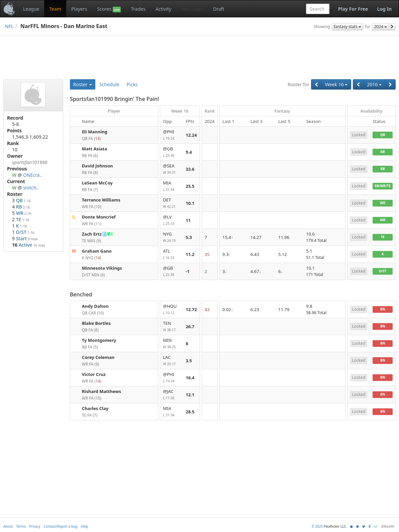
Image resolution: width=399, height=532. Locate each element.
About (8, 526)
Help (85, 526)
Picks (132, 84)
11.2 (190, 254)
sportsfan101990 (30, 162)
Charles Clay (95, 408)
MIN (172, 344)
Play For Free (353, 9)
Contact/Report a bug (61, 526)
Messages (192, 9)
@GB (172, 152)
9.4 (189, 152)
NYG (172, 237)
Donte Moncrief (99, 217)
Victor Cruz (94, 374)
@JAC (172, 395)
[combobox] (318, 9)
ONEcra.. (33, 175)
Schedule (109, 84)
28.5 (190, 412)
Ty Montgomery (99, 340)
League (31, 9)
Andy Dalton (95, 306)
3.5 (189, 361)
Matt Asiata (94, 149)
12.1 (190, 395)
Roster (83, 84)
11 (188, 220)
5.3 (189, 237)
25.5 (190, 186)
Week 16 (336, 84)
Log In (384, 9)
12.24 (191, 135)
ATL (172, 254)
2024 (380, 27)
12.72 (191, 309)
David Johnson (97, 166)
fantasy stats (347, 27)
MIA (172, 186)
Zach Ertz (92, 234)
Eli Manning (95, 132)
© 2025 (317, 526)
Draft (219, 9)
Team (55, 9)
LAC (172, 361)
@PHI (172, 135)
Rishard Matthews (102, 391)
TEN (172, 327)
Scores (109, 9)
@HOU (172, 310)
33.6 (190, 169)
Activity (163, 9)
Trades (138, 9)
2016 (374, 84)
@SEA (172, 169)
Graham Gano (97, 251)
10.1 (190, 203)
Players (79, 9)
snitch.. (31, 188)
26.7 (190, 326)
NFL (9, 26)
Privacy (35, 526)
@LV (172, 220)
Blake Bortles (96, 323)
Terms (21, 526)
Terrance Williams (101, 200)
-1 (188, 271)
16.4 (190, 378)
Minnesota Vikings (102, 268)
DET (172, 203)
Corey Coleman (98, 357)
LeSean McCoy (97, 183)
